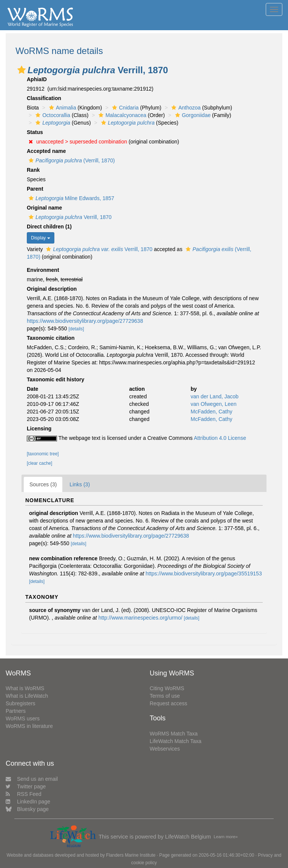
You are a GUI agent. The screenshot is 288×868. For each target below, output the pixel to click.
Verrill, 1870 (69, 217)
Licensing (39, 429)
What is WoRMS (25, 688)
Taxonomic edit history (55, 379)
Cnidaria (124, 108)
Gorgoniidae (192, 115)
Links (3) (80, 484)
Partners (16, 711)
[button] (22, 70)
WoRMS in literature (29, 726)
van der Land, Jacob (215, 396)
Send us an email (32, 779)
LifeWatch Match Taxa (176, 741)
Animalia (62, 108)
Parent (35, 189)
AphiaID (37, 79)
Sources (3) (43, 484)
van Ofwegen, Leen (213, 404)
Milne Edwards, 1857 (71, 198)
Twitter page (26, 786)
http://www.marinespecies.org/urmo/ (141, 618)
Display (41, 238)
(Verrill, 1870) (71, 160)
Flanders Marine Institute (131, 855)
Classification (44, 98)
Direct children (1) (49, 227)
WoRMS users (23, 718)
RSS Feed (24, 794)
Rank (33, 170)
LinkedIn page (28, 802)
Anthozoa (185, 108)
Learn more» (226, 837)
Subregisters (21, 703)
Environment (43, 270)
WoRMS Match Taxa (174, 734)
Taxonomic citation (51, 338)
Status (35, 132)
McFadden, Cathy (212, 412)
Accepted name (46, 151)
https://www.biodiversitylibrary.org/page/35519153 (204, 574)
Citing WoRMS (167, 688)
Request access (169, 703)
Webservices (165, 749)
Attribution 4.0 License (220, 438)
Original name (44, 208)
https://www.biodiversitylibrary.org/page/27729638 (85, 321)
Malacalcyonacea (121, 115)
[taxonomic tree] (43, 454)
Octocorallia (52, 115)
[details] (76, 329)
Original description (52, 289)
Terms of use (165, 696)
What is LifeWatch (27, 696)
